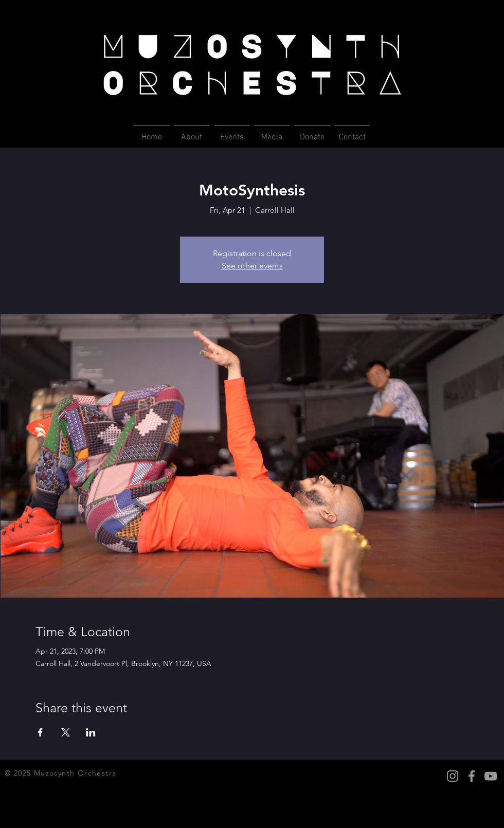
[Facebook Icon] (472, 776)
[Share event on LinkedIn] (91, 732)
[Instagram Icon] (453, 776)
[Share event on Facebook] (40, 732)
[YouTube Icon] (491, 776)
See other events (252, 266)
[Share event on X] (66, 732)
